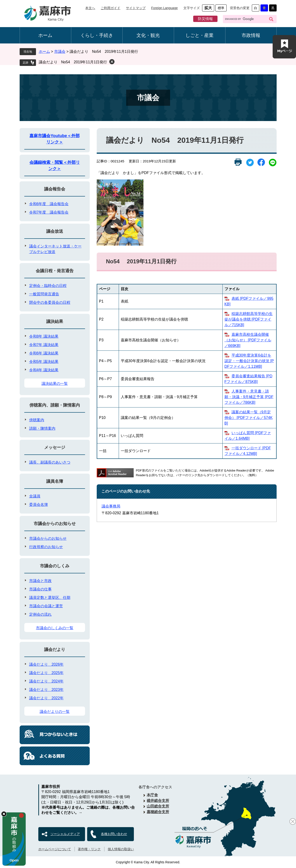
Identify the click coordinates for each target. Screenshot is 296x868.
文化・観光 (148, 35)
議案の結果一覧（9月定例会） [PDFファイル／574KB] (249, 418)
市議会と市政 (40, 581)
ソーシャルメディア (65, 834)
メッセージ (55, 447)
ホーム (45, 35)
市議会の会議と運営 (46, 606)
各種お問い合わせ (114, 834)
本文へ (90, 8)
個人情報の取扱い (121, 849)
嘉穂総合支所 (158, 812)
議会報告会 (55, 189)
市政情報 (251, 35)
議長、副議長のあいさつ (50, 462)
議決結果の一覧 (55, 384)
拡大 (208, 8)
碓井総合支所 (158, 801)
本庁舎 (152, 795)
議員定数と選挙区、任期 (50, 598)
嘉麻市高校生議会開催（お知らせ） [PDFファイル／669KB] (248, 340)
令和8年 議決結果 (44, 336)
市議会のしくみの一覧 (55, 628)
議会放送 (55, 231)
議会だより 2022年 (46, 698)
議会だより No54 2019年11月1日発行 (73, 62)
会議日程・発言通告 (55, 271)
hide (4, 814)
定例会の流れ (40, 614)
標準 (221, 8)
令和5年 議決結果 (44, 362)
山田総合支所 (158, 806)
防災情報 (205, 19)
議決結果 (55, 321)
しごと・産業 (200, 35)
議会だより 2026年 (46, 664)
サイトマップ (136, 8)
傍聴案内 (37, 420)
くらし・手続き (97, 35)
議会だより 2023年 (46, 690)
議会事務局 (111, 506)
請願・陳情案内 (42, 428)
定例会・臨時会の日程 (48, 286)
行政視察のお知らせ (46, 547)
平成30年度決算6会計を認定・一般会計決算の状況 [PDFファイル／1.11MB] (249, 361)
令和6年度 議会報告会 (49, 204)
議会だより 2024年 (46, 681)
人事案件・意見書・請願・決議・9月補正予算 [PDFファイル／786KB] (249, 397)
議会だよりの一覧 (55, 712)
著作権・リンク (89, 849)
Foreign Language (164, 8)
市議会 (60, 52)
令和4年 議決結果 (44, 370)
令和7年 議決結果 (44, 345)
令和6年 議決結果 (44, 353)
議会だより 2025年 (46, 673)
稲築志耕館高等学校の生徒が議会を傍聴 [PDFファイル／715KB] (249, 319)
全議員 (35, 496)
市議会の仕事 (40, 589)
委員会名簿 (39, 505)
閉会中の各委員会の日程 (50, 302)
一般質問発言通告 (44, 294)
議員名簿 (55, 481)
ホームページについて (55, 849)
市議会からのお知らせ (55, 524)
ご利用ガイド (111, 8)
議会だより (55, 650)
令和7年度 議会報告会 (49, 212)
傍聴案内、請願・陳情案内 (55, 405)
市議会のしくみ (55, 566)
